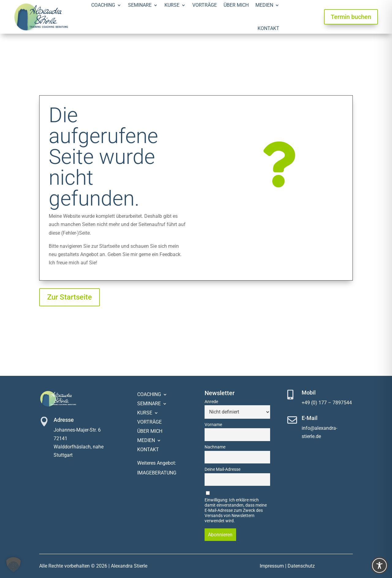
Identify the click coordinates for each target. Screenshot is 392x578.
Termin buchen (351, 17)
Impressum (272, 566)
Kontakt (268, 28)
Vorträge (149, 422)
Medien (146, 441)
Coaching (149, 395)
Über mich (150, 432)
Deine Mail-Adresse (222, 469)
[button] (13, 565)
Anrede (211, 402)
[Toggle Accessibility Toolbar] (379, 565)
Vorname (213, 425)
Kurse (145, 413)
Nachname (215, 447)
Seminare (149, 404)
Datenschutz (301, 566)
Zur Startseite (70, 297)
